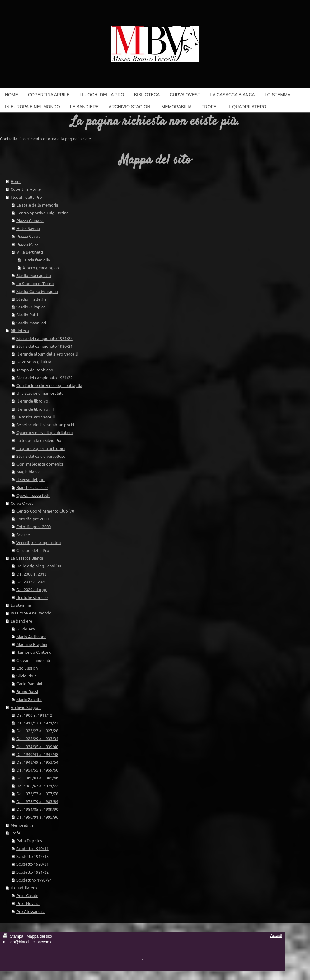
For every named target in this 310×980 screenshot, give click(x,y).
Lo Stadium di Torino (35, 283)
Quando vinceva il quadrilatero (45, 432)
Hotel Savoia (28, 228)
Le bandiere (21, 621)
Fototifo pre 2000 (33, 519)
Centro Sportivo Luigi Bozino (43, 213)
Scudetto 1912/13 (33, 856)
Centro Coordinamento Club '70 (45, 511)
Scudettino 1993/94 (34, 880)
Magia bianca (28, 472)
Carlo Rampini (29, 684)
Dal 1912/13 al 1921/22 (37, 723)
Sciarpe (23, 535)
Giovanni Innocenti (33, 660)
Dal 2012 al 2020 (31, 582)
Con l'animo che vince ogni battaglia (49, 385)
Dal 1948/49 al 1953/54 (37, 762)
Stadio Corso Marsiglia (37, 291)
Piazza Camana (30, 220)
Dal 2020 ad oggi (32, 589)
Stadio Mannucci (31, 323)
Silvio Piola (27, 676)
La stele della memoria (37, 205)
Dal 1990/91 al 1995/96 (37, 817)
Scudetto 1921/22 (33, 872)
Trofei (16, 833)
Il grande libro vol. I (35, 401)
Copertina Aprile (26, 189)
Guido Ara (26, 629)
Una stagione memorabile (40, 393)
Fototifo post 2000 (34, 526)
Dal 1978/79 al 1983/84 (37, 801)
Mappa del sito (39, 936)
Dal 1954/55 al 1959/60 (37, 770)
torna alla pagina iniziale (69, 139)
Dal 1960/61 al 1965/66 (37, 778)
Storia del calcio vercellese (41, 456)
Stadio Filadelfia (31, 299)
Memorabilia (22, 825)
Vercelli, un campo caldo (39, 542)
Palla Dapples (29, 841)
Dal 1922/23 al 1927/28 (37, 731)
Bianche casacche (32, 487)
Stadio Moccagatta (34, 275)
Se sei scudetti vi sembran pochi (45, 425)
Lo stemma (21, 605)
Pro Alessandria (31, 911)
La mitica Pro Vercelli (36, 417)
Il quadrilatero (24, 888)
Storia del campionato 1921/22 (45, 338)
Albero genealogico (41, 268)
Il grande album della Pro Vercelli (47, 354)
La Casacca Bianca (27, 558)
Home (16, 181)
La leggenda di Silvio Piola (41, 440)
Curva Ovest (22, 503)
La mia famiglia (36, 260)
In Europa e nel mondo (31, 613)
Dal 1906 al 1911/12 (34, 715)
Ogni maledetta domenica (40, 464)
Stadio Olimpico (31, 307)
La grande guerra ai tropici (41, 448)
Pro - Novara (28, 903)
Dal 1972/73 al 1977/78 (37, 794)
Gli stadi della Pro (33, 550)
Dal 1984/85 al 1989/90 (37, 809)
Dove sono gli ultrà (34, 362)
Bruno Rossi (27, 691)
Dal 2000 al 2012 (31, 574)
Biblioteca (20, 330)
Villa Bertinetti (30, 252)
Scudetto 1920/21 (33, 864)
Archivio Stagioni (26, 707)
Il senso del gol (31, 479)
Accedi (276, 936)
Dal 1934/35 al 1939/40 (37, 746)
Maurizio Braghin (32, 644)
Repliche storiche (32, 597)
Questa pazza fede (33, 495)
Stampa (14, 936)
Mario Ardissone (31, 636)
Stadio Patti (27, 315)
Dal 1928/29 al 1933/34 (37, 738)
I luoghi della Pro (26, 197)
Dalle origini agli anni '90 (39, 566)
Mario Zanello (29, 699)
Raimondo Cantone (34, 652)
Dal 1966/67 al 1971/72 (37, 786)
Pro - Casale (27, 895)
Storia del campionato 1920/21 (45, 346)
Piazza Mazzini (29, 244)
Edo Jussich (27, 668)
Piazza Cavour (29, 236)
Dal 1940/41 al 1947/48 (37, 754)
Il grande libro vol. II (35, 409)
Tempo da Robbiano (35, 370)
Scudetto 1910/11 (33, 848)
